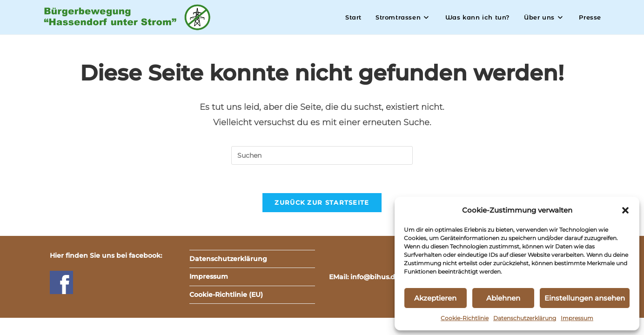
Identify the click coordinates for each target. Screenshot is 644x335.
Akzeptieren (435, 298)
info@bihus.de (375, 277)
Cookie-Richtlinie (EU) (226, 295)
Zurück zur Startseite (322, 202)
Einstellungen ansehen (585, 298)
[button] (625, 210)
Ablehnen (503, 298)
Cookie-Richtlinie (465, 318)
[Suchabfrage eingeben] (322, 155)
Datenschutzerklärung (525, 318)
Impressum (577, 318)
